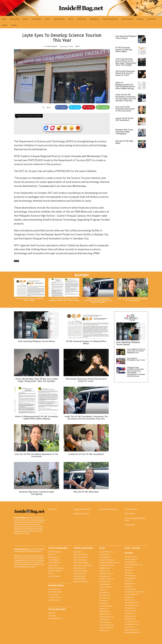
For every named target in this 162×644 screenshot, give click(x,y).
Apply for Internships (81, 513)
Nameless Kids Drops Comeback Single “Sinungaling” (124, 132)
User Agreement (131, 509)
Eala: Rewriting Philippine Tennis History (126, 37)
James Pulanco (52, 46)
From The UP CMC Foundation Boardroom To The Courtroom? (125, 109)
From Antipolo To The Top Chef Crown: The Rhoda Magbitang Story (136, 351)
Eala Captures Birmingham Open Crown (136, 359)
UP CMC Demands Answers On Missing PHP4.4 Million (124, 50)
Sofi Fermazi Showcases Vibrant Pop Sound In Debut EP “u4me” (125, 73)
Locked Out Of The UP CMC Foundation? (124, 119)
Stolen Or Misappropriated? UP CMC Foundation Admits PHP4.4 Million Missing (125, 86)
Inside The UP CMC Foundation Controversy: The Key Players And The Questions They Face (126, 98)
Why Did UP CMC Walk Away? (124, 142)
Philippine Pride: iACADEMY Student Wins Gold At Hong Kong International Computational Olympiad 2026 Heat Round (136, 372)
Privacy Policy (130, 513)
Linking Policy (130, 524)
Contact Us (53, 509)
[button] (145, 8)
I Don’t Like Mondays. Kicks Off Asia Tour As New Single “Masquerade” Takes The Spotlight (126, 62)
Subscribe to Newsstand (109, 509)
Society (16, 261)
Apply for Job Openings (82, 509)
